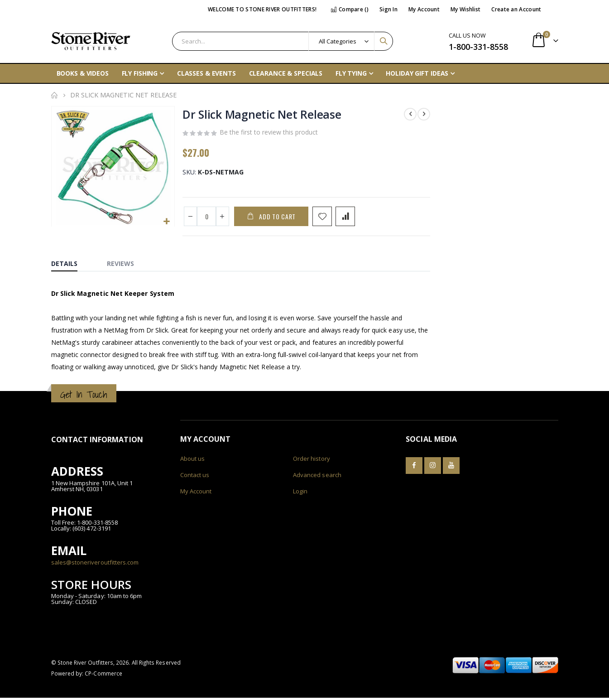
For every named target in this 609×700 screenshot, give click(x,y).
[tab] (71, 264)
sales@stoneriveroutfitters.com (95, 564)
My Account (424, 9)
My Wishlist (465, 9)
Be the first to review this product (268, 134)
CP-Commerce (103, 676)
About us (193, 461)
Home (54, 95)
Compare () (350, 9)
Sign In (388, 9)
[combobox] (283, 41)
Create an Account (516, 9)
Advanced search (317, 477)
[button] (166, 221)
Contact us (195, 477)
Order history (312, 461)
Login (300, 493)
